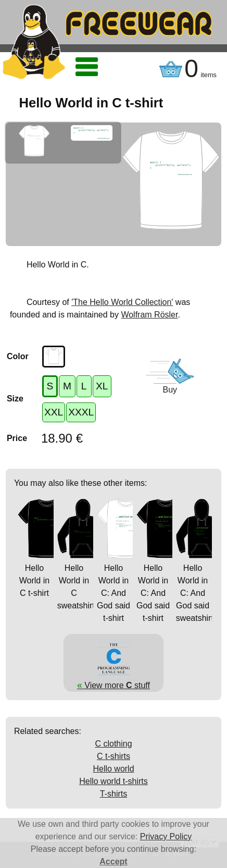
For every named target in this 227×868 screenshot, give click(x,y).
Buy (170, 390)
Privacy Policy (166, 836)
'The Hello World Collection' (122, 302)
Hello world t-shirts (114, 781)
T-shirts (114, 794)
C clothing (113, 744)
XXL (54, 412)
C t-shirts (114, 756)
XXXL (81, 412)
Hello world (113, 769)
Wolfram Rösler (149, 315)
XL (102, 386)
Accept (113, 861)
